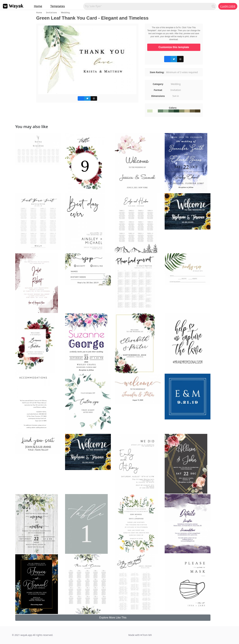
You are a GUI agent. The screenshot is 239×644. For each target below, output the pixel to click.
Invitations (51, 13)
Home (38, 6)
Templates (58, 6)
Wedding (65, 13)
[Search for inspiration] (148, 6)
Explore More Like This (113, 618)
